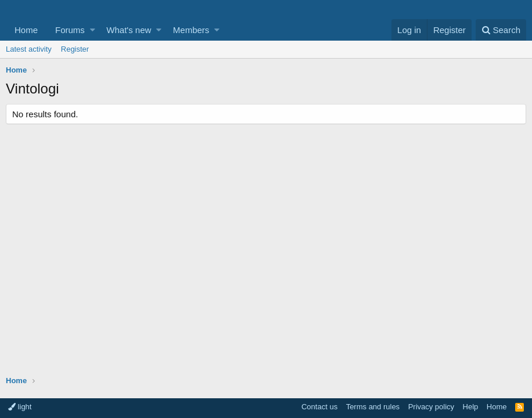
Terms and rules (373, 407)
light (20, 407)
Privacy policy (431, 407)
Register (75, 49)
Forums (70, 30)
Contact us (319, 407)
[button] (93, 30)
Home (26, 30)
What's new (129, 30)
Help (471, 407)
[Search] (501, 30)
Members (191, 30)
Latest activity (29, 49)
